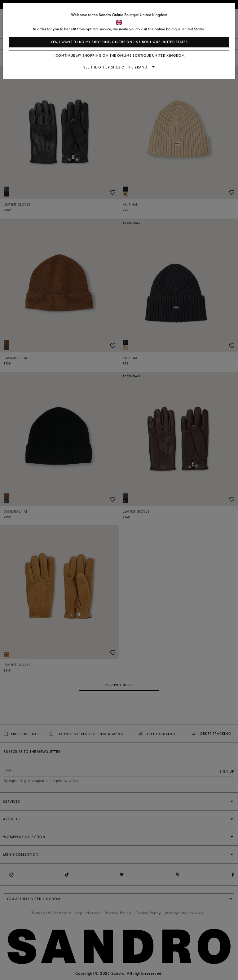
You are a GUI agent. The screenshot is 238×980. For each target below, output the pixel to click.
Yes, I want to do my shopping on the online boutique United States (119, 42)
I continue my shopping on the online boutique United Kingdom (119, 56)
